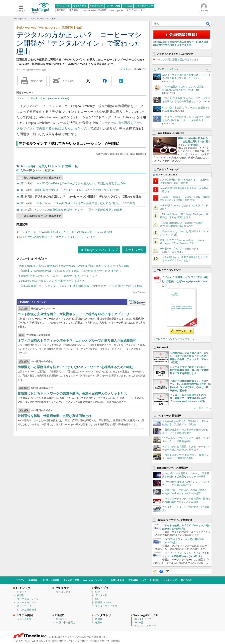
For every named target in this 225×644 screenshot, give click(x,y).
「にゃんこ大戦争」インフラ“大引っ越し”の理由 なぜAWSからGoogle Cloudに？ (185, 281)
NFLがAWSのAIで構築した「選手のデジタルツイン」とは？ (57, 237)
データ (34, 98)
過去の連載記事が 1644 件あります (42, 216)
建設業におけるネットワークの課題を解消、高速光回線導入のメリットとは (72, 393)
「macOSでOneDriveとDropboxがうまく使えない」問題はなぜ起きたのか (80, 183)
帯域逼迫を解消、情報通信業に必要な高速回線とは (55, 416)
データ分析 (101, 595)
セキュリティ (63, 592)
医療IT (99, 619)
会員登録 (33, 580)
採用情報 (116, 641)
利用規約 (155, 580)
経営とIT (61, 619)
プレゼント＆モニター (146, 626)
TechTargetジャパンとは (95, 580)
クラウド (22, 592)
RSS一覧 (139, 623)
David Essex (126, 69)
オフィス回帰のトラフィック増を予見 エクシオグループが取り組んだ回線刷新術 (77, 341)
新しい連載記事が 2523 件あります (42, 178)
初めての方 (186, 580)
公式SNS (34, 641)
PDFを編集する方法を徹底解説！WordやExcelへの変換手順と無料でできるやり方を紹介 (74, 266)
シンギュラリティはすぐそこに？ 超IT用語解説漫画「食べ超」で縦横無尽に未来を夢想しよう (189, 370)
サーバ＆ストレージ (28, 599)
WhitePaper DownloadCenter (137, 303)
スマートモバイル (27, 602)
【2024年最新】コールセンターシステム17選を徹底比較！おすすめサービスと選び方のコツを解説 (81, 286)
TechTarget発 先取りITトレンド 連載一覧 (47, 166)
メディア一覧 (20, 641)
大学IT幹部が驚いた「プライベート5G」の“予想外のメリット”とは (77, 190)
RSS (155, 572)
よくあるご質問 (71, 580)
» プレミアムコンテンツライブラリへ (174, 339)
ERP (97, 592)
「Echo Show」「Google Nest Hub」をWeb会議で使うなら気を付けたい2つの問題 (85, 203)
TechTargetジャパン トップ (99, 250)
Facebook (161, 572)
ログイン (20, 580)
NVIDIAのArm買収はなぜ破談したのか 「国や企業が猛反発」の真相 (79, 210)
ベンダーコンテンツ (167, 69)
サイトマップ (170, 580)
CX (97, 599)
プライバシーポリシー (80, 641)
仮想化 (21, 595)
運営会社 (104, 641)
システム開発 (24, 619)
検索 (208, 24)
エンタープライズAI (106, 606)
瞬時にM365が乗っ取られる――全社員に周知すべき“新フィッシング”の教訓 (194, 142)
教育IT (99, 623)
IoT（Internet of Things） (57, 98)
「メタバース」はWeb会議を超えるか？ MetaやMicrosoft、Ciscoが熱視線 (66, 232)
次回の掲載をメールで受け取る (37, 170)
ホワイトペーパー (144, 619)
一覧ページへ (203, 408)
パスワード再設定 (50, 580)
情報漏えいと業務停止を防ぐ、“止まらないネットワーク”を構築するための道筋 (75, 367)
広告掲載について (137, 580)
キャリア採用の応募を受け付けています (177, 60)
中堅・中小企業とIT (67, 623)
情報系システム (104, 602)
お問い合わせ (118, 580)
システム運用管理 (27, 610)
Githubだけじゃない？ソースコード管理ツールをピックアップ (58, 276)
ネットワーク (134, 250)
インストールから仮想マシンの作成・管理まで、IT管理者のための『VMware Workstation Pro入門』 (188, 398)
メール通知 (69, 81)
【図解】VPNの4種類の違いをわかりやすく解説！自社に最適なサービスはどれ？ (70, 271)
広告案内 (45, 641)
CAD (23, 98)
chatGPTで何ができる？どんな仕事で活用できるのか (52, 281)
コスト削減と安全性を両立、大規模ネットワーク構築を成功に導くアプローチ (74, 314)
